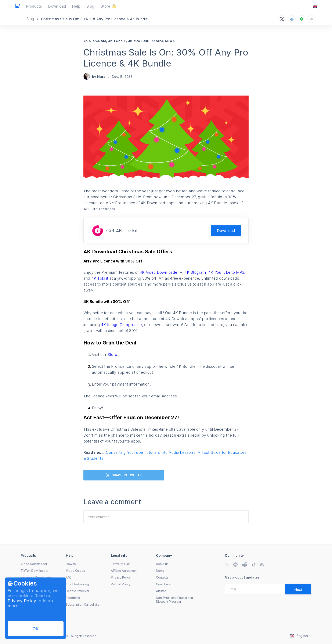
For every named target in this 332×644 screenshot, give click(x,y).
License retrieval (77, 591)
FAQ (69, 577)
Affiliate (161, 591)
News (170, 41)
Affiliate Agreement (124, 571)
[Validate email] (298, 589)
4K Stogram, (196, 272)
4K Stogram (95, 41)
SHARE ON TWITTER (124, 475)
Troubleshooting (77, 584)
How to (71, 564)
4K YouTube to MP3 (145, 41)
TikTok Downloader (35, 571)
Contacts (162, 577)
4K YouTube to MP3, (227, 272)
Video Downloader (34, 564)
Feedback (73, 598)
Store (112, 355)
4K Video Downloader (160, 272)
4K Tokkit (117, 41)
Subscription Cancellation (84, 604)
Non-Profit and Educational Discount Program (175, 600)
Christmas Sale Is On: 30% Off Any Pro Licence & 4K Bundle (166, 58)
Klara (101, 77)
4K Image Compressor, (123, 325)
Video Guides (75, 571)
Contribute (163, 584)
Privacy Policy (22, 601)
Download (226, 231)
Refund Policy (121, 584)
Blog (31, 19)
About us (162, 564)
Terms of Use (120, 564)
